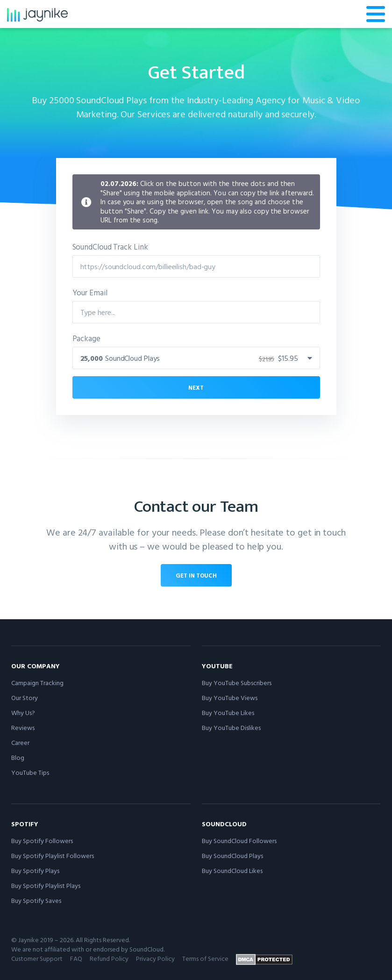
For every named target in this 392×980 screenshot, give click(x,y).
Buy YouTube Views (230, 697)
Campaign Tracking (37, 683)
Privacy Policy (155, 958)
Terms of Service (205, 958)
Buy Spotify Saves (36, 900)
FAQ (76, 958)
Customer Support (37, 958)
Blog (18, 757)
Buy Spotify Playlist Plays (46, 885)
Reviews (23, 727)
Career (20, 742)
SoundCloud (224, 824)
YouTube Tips (30, 772)
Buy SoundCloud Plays (232, 855)
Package (86, 338)
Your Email (90, 292)
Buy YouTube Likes (228, 712)
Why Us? (23, 712)
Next (196, 387)
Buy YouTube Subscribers (237, 683)
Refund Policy (109, 958)
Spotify (25, 824)
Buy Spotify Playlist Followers (53, 855)
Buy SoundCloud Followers (239, 841)
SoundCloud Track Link (110, 247)
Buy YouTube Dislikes (231, 727)
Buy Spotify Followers (42, 841)
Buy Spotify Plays (35, 870)
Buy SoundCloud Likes (232, 870)
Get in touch (196, 575)
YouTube (217, 666)
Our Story (25, 697)
